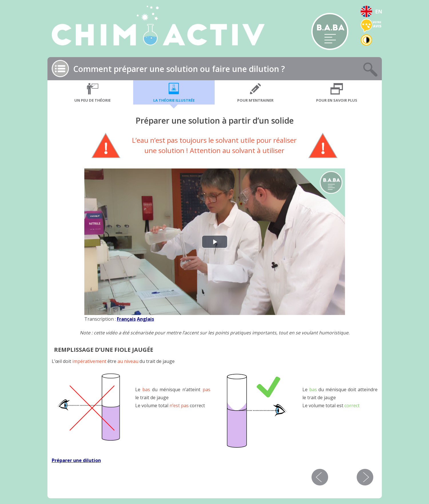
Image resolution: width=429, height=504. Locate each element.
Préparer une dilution (76, 460)
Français (126, 319)
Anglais (145, 319)
